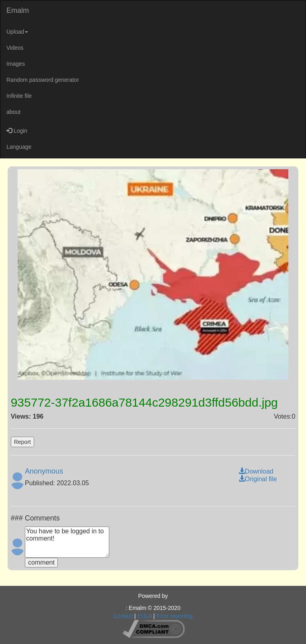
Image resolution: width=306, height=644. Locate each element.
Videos (15, 48)
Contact (123, 616)
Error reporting (174, 616)
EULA (145, 616)
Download (256, 471)
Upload (17, 32)
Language (19, 147)
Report (22, 442)
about (13, 112)
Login (17, 131)
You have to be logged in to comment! (67, 542)
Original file (258, 479)
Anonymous (44, 471)
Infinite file (19, 96)
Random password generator (43, 80)
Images (16, 64)
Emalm (18, 10)
